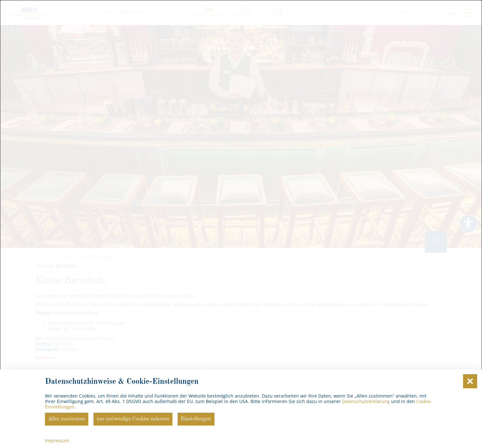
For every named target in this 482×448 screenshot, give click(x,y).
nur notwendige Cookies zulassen (133, 419)
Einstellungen (196, 419)
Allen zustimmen (67, 419)
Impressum (57, 440)
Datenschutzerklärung (366, 401)
